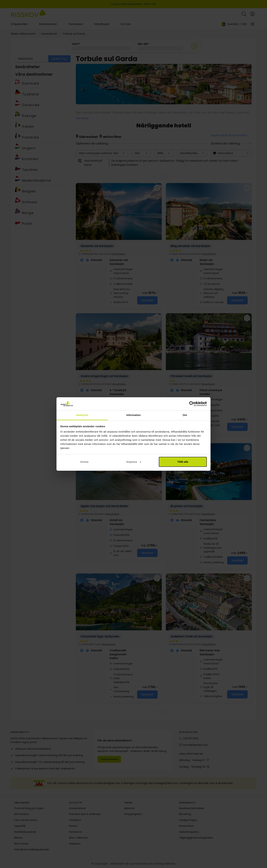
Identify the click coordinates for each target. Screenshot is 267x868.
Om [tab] (185, 415)
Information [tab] (133, 415)
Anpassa (134, 462)
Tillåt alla (183, 462)
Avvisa (84, 462)
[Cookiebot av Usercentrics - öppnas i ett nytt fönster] (192, 404)
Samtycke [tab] (82, 415)
